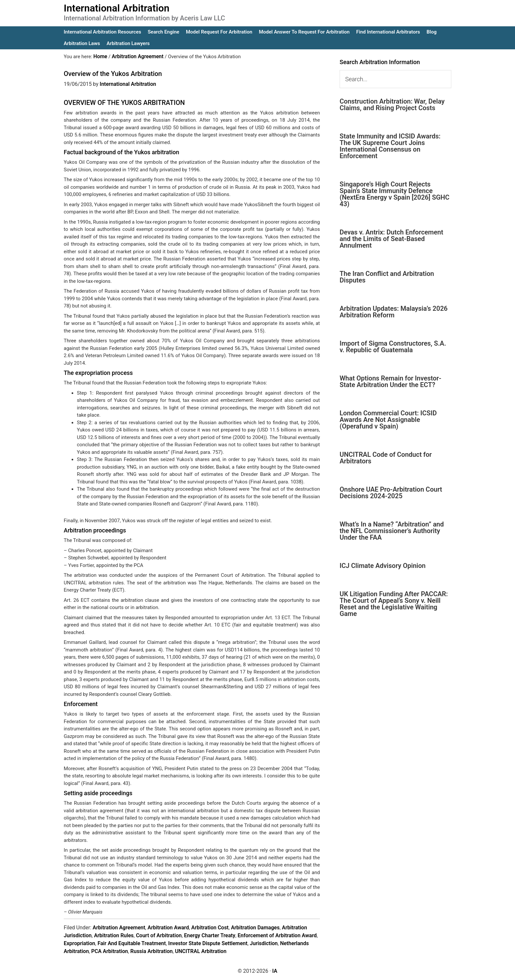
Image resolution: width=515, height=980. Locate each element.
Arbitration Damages (255, 927)
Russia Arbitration (152, 951)
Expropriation (79, 943)
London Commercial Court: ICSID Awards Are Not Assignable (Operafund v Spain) (388, 420)
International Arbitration (117, 8)
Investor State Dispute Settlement (208, 943)
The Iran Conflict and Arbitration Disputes (387, 277)
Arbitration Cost (210, 927)
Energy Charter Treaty (210, 935)
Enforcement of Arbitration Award (277, 935)
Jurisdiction (264, 943)
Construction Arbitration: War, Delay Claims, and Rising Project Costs (392, 105)
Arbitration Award (168, 927)
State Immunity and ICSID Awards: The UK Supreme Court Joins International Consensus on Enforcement (390, 146)
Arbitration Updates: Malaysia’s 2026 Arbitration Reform (394, 312)
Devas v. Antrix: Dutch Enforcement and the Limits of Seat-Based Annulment (391, 239)
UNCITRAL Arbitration (201, 951)
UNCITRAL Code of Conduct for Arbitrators (386, 458)
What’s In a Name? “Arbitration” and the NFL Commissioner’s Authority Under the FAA (392, 531)
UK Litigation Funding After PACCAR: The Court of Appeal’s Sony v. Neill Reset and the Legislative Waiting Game (394, 604)
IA (275, 971)
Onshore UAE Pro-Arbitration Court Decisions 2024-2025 (391, 493)
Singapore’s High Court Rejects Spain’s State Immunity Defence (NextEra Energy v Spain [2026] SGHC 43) (394, 194)
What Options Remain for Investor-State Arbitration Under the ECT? (391, 381)
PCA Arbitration (110, 951)
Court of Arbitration (159, 935)
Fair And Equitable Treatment (132, 943)
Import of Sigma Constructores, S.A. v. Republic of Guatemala (393, 347)
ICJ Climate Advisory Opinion (383, 566)
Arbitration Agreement (119, 927)
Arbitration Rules (114, 935)
